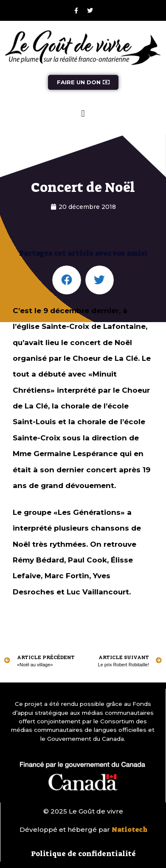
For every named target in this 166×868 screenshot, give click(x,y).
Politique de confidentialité (83, 854)
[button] (83, 114)
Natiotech (129, 830)
